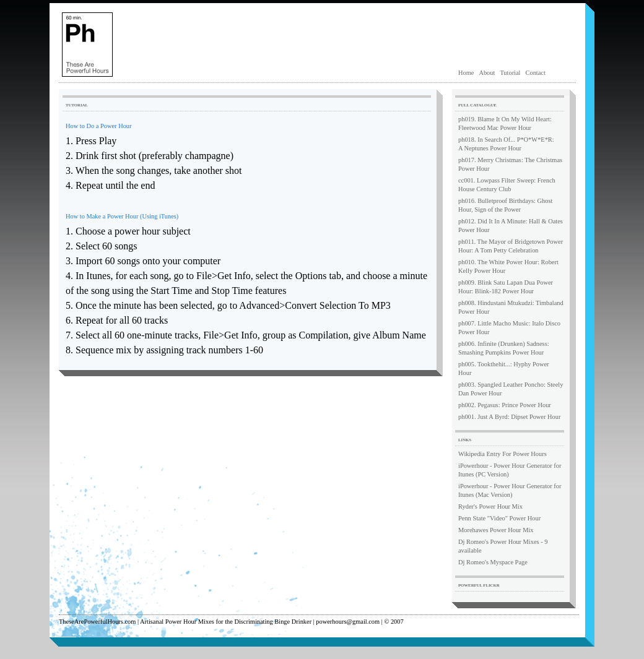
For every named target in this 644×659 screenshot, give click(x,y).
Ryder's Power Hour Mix (490, 506)
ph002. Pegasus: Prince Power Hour (505, 405)
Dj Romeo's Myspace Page (493, 562)
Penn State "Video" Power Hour (499, 518)
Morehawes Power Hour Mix (496, 530)
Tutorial (510, 73)
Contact (536, 73)
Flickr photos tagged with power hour (518, 600)
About (487, 73)
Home (466, 73)
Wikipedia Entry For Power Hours (503, 454)
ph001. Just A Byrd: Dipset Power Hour (509, 417)
